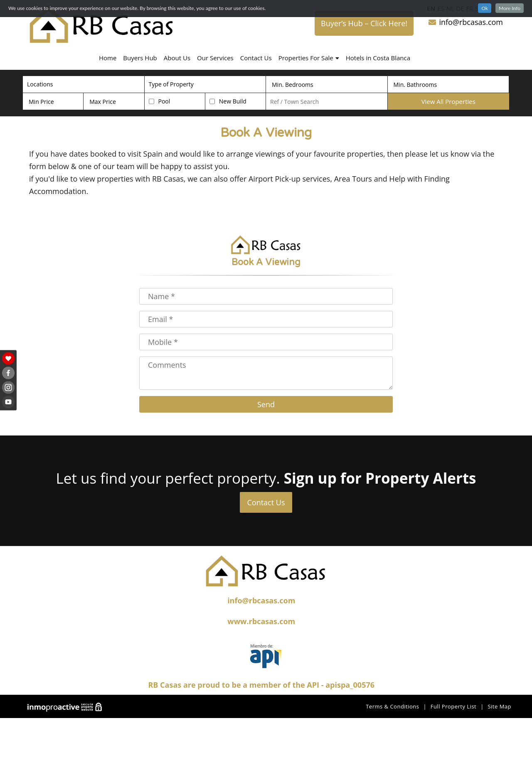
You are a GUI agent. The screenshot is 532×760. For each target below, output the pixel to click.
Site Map (499, 706)
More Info (510, 8)
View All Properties (448, 101)
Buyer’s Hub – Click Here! (364, 23)
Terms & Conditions (392, 706)
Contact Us (256, 58)
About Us (177, 58)
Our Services (215, 58)
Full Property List (454, 706)
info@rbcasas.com (465, 22)
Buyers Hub (140, 58)
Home (108, 58)
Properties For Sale (309, 58)
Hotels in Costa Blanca (378, 58)
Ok (485, 8)
